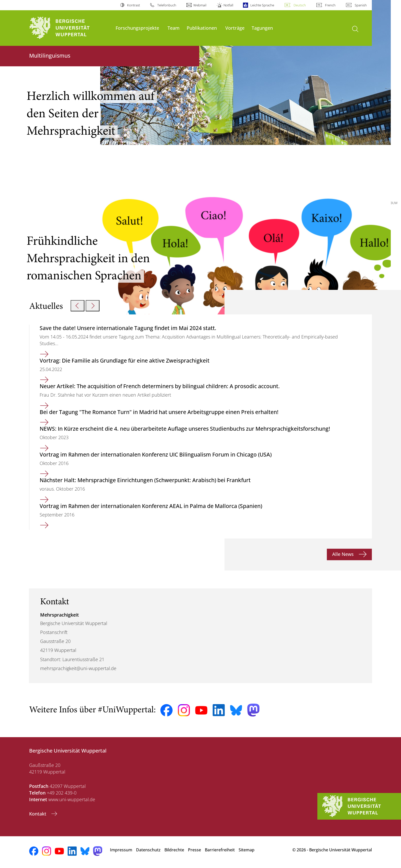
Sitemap (247, 850)
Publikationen (202, 28)
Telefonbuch (167, 5)
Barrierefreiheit (220, 850)
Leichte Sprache (262, 5)
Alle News (344, 554)
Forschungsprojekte (137, 28)
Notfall (228, 5)
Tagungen (262, 28)
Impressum (121, 850)
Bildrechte (174, 850)
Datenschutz (148, 850)
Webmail (200, 5)
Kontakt (38, 814)
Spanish (361, 5)
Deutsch (300, 5)
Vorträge (235, 28)
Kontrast (133, 5)
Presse (194, 850)
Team (174, 28)
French (330, 5)
